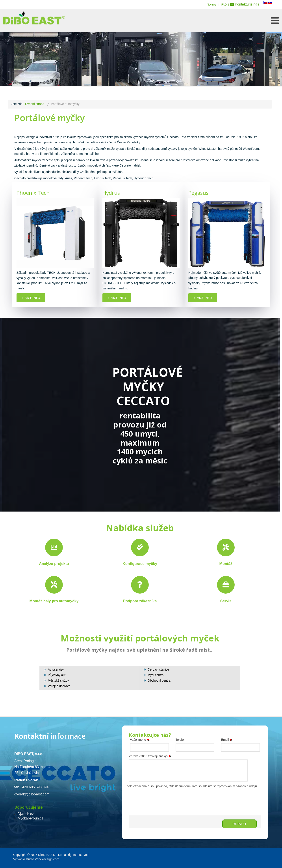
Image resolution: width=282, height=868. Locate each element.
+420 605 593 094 (34, 787)
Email (227, 740)
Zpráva (151, 756)
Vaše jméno (141, 740)
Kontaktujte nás (247, 4)
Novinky (212, 5)
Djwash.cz (26, 814)
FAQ (224, 5)
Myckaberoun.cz (31, 818)
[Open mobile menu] (275, 21)
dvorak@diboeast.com (32, 794)
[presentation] (162, 798)
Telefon (181, 740)
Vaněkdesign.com (47, 859)
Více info (31, 298)
